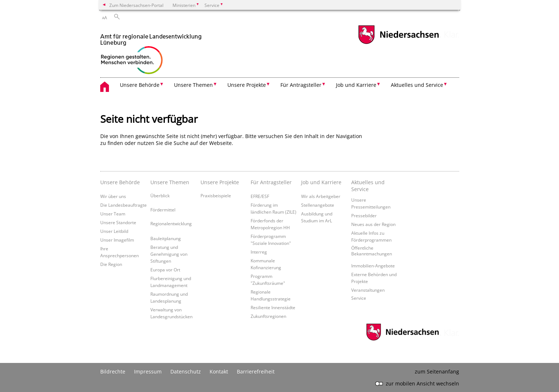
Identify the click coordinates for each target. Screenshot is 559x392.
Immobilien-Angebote (373, 266)
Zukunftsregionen (268, 316)
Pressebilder (364, 215)
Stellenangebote (318, 205)
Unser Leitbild (114, 231)
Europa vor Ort (165, 270)
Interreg (259, 252)
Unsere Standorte (118, 222)
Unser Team (113, 214)
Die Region (111, 264)
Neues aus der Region (373, 224)
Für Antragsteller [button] (301, 85)
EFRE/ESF (260, 196)
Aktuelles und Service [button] (417, 85)
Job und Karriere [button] (356, 85)
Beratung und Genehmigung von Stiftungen (169, 254)
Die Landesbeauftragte (123, 205)
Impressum (148, 371)
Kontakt (219, 371)
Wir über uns (113, 196)
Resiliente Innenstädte (273, 307)
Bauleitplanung (166, 238)
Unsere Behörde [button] (140, 85)
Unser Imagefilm (117, 240)
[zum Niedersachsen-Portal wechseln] (398, 43)
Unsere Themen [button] (193, 85)
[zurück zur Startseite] (151, 51)
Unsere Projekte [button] (247, 85)
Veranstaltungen (368, 290)
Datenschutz (186, 371)
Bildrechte (113, 371)
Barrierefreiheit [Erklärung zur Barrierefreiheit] (256, 371)
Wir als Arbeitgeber (321, 196)
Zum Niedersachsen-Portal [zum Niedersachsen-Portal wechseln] (136, 5)
